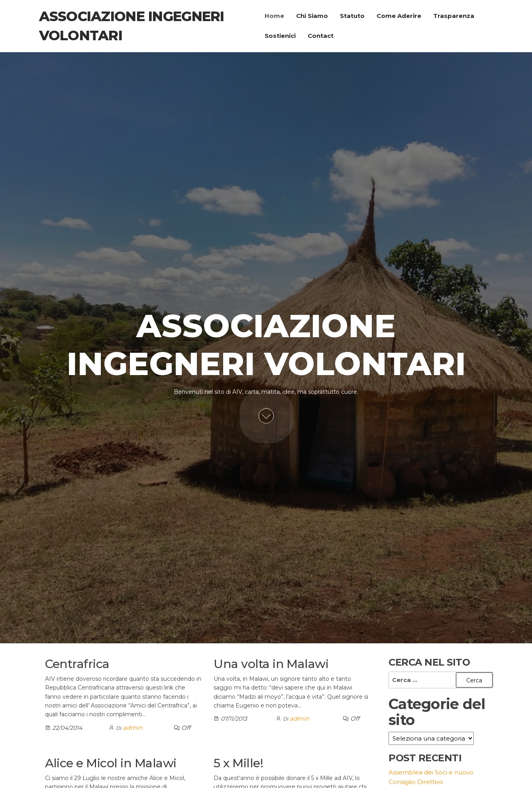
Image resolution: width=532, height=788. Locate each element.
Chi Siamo (312, 16)
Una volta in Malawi (271, 664)
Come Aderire (399, 16)
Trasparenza (454, 16)
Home (274, 16)
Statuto (352, 16)
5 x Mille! (238, 763)
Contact (321, 36)
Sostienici (280, 36)
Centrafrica (77, 664)
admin (133, 728)
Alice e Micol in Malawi (111, 763)
